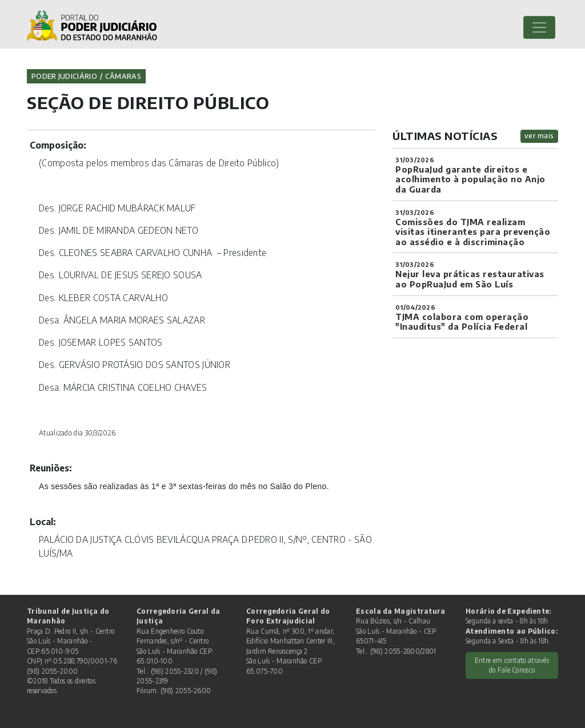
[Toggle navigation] (539, 27)
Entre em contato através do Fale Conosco (512, 665)
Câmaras (123, 76)
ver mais (539, 136)
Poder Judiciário (64, 76)
